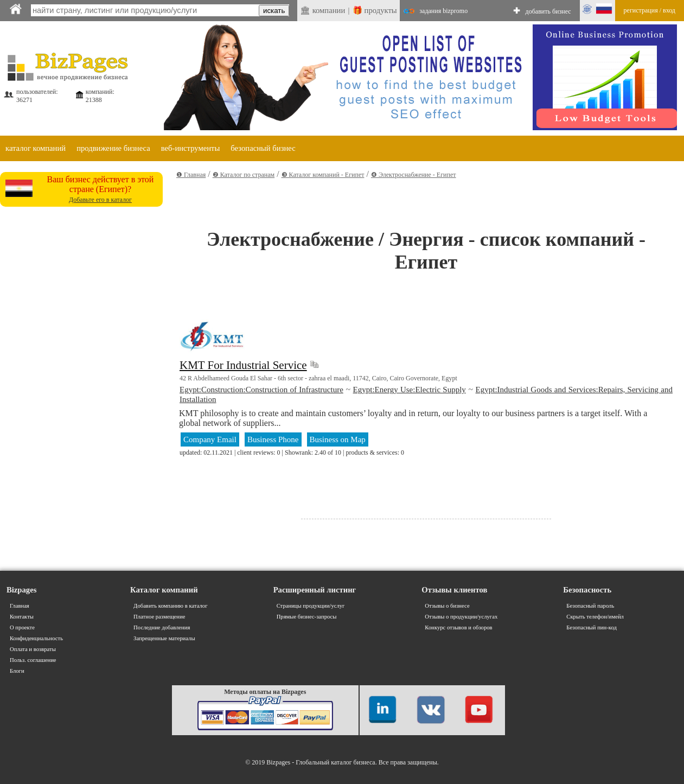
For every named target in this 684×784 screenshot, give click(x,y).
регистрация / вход (650, 10)
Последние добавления (162, 627)
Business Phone (273, 439)
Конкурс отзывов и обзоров (458, 627)
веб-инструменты (191, 148)
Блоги (17, 671)
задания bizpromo (443, 11)
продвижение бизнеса (113, 148)
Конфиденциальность (36, 638)
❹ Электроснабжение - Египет (414, 175)
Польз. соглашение (33, 660)
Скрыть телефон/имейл (595, 617)
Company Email (210, 439)
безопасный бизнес (263, 148)
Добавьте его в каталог (100, 200)
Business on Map (338, 439)
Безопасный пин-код (592, 627)
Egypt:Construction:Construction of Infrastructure (261, 390)
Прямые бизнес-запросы (307, 617)
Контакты (22, 617)
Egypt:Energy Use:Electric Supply (410, 390)
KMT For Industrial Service (243, 365)
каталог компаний (36, 148)
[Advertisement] (81, 279)
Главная (20, 606)
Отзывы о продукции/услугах (461, 617)
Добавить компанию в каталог (170, 606)
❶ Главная (191, 175)
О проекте (22, 627)
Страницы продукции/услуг (311, 606)
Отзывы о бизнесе (447, 606)
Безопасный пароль (590, 606)
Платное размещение (159, 617)
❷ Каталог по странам (244, 175)
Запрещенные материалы (164, 638)
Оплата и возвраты (33, 649)
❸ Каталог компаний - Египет (323, 175)
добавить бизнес (548, 11)
